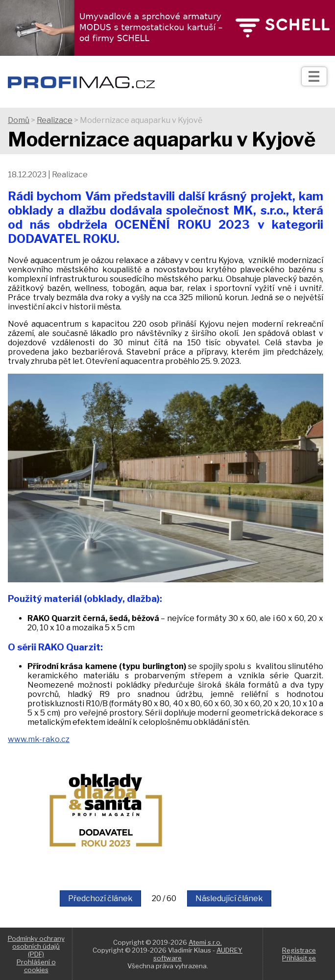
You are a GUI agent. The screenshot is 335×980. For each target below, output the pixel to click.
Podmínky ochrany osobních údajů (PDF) (36, 946)
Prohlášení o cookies (36, 966)
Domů (19, 120)
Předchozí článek (100, 898)
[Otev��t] (314, 76)
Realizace (55, 120)
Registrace (299, 950)
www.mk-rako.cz (39, 739)
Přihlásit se (299, 958)
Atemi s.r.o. (205, 942)
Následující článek (229, 898)
